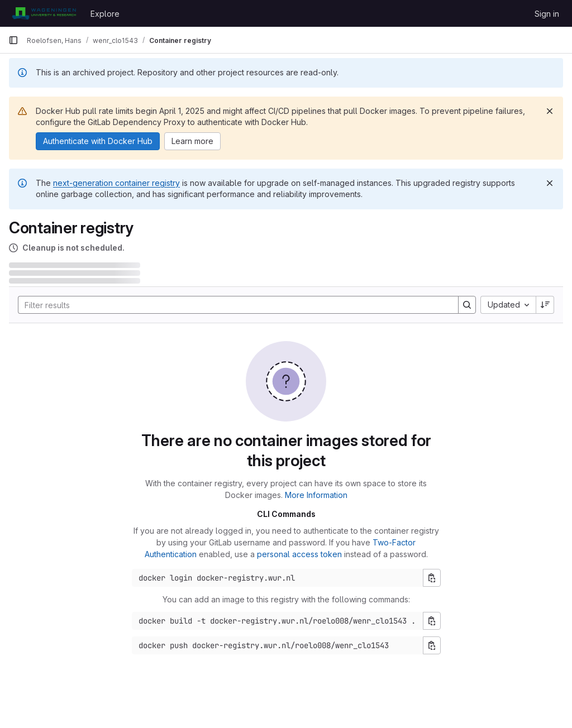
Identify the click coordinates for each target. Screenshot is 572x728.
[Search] (233, 305)
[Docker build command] (278, 621)
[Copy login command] (432, 578)
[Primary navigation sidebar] (13, 40)
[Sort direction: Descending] (545, 305)
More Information (316, 495)
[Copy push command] (432, 645)
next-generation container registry (116, 183)
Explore (105, 14)
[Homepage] (44, 13)
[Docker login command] (278, 578)
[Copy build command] (432, 621)
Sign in (547, 14)
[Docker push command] (278, 645)
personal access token (299, 554)
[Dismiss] (550, 111)
